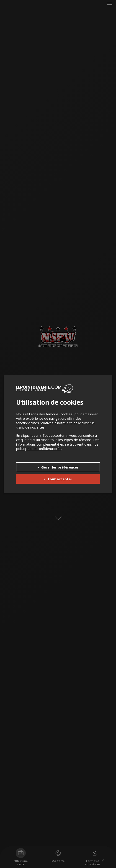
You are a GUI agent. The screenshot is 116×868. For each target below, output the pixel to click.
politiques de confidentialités (39, 449)
